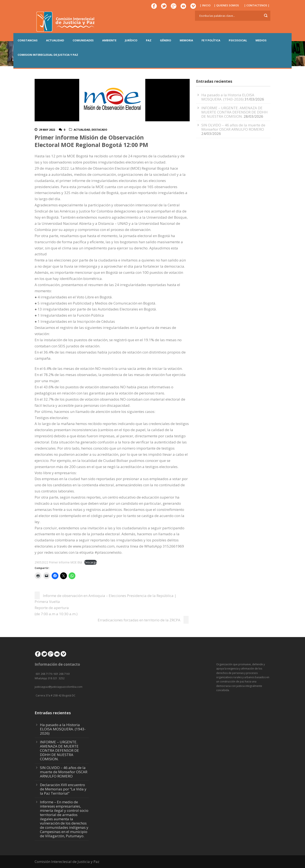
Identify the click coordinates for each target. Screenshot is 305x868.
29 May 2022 (47, 130)
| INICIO (205, 5)
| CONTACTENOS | (257, 5)
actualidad (82, 130)
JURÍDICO (131, 40)
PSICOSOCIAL (238, 40)
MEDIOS (261, 40)
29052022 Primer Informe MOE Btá (58, 562)
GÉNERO (166, 40)
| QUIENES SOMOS (226, 5)
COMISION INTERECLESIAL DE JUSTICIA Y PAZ (48, 55)
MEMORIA (186, 40)
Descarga (90, 562)
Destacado (99, 130)
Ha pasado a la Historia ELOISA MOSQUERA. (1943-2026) (228, 97)
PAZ (149, 40)
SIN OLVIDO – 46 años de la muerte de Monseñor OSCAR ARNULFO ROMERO (233, 127)
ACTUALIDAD (55, 40)
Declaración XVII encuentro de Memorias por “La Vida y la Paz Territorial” (63, 789)
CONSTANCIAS (28, 40)
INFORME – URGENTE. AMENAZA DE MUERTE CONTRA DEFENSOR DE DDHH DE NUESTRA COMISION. (234, 112)
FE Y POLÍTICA (211, 40)
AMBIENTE (109, 40)
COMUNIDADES (83, 40)
